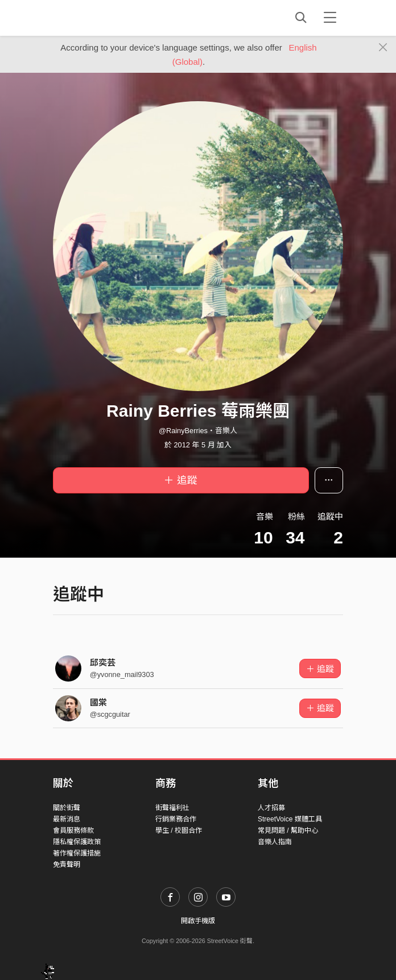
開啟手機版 (198, 921)
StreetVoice (100, 18)
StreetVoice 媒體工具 (290, 819)
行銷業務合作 (176, 819)
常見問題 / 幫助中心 (288, 830)
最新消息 (67, 819)
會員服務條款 (73, 830)
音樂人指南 (275, 842)
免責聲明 (67, 865)
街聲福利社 (172, 808)
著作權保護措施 (77, 853)
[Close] (383, 48)
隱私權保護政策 (77, 842)
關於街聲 (67, 808)
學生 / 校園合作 (179, 830)
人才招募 (271, 808)
